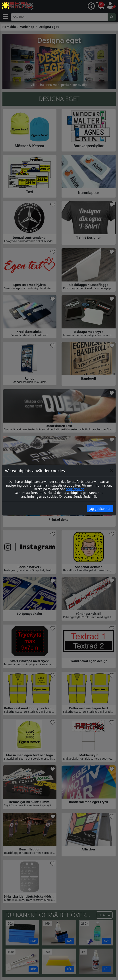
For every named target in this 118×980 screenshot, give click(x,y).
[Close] (112, 471)
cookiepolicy (75, 489)
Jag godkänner (100, 509)
